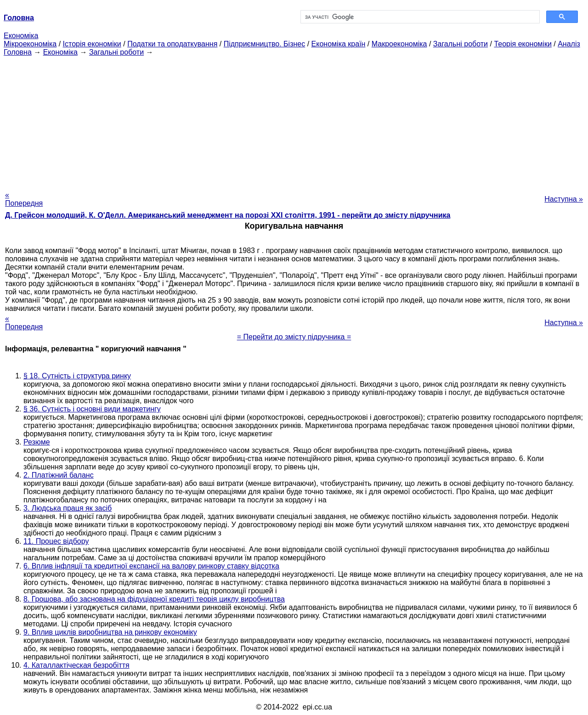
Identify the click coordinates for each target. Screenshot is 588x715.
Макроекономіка (399, 44)
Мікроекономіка (30, 44)
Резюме (37, 442)
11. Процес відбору (56, 541)
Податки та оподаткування (172, 44)
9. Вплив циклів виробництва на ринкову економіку (110, 632)
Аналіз (569, 44)
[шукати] (419, 17)
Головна (18, 52)
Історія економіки (92, 44)
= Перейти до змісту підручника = (294, 337)
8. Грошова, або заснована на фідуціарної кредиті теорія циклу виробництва (154, 599)
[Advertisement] (294, 121)
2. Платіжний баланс (59, 475)
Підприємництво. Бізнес (265, 44)
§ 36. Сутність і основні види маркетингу (92, 409)
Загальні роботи (461, 44)
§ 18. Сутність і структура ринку (77, 376)
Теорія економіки (523, 44)
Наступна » (564, 199)
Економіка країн (339, 44)
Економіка (21, 36)
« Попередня (24, 199)
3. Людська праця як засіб (68, 508)
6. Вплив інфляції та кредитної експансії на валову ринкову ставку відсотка (151, 566)
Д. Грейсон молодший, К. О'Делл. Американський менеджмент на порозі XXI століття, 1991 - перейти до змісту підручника (228, 215)
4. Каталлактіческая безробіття (76, 665)
